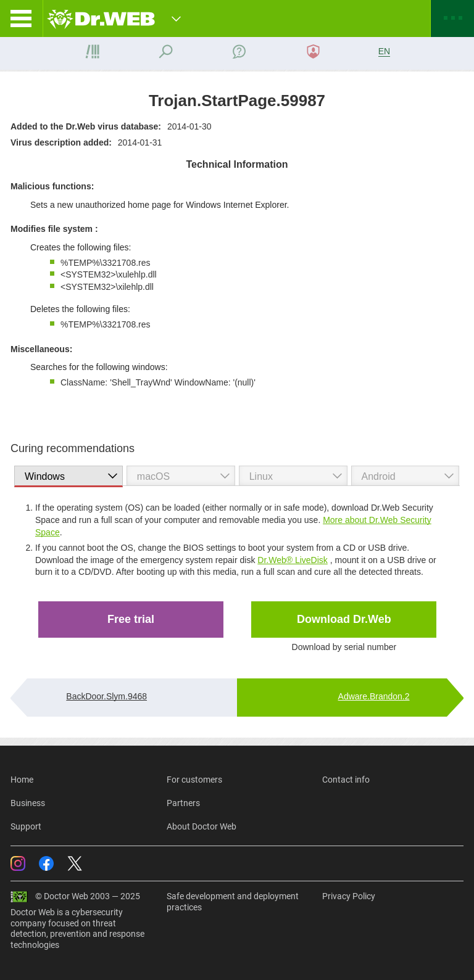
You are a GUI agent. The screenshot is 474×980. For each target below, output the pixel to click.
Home (22, 780)
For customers (194, 780)
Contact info (346, 780)
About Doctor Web (202, 826)
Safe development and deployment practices (233, 902)
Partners (183, 803)
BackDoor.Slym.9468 (106, 696)
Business (28, 803)
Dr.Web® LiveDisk (293, 560)
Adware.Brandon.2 (374, 696)
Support (26, 826)
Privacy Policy (349, 896)
